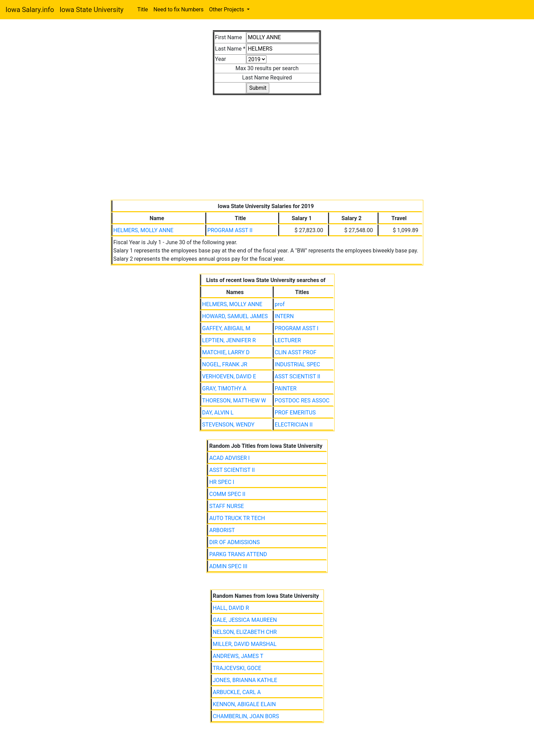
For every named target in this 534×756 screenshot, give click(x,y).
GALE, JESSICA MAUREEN (245, 620)
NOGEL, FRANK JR (225, 364)
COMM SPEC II (227, 494)
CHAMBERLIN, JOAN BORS (246, 716)
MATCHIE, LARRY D (226, 352)
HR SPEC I (222, 482)
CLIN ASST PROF (296, 352)
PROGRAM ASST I (297, 328)
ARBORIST (222, 530)
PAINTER (286, 388)
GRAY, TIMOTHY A (224, 388)
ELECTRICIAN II (294, 425)
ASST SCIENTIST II (298, 376)
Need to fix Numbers (178, 9)
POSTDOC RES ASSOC (302, 401)
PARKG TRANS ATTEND (238, 554)
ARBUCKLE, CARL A (237, 692)
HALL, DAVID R (231, 608)
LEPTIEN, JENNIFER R (229, 340)
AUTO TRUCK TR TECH (237, 518)
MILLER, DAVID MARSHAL (245, 644)
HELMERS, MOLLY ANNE (144, 230)
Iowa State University (91, 10)
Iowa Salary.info (30, 10)
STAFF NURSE (226, 506)
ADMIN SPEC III (228, 566)
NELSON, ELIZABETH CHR (245, 632)
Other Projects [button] (227, 9)
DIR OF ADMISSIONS (234, 542)
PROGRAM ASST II (230, 230)
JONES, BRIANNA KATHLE (245, 680)
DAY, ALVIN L (218, 413)
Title (143, 9)
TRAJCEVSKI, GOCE (237, 668)
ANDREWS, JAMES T (238, 656)
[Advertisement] (267, 143)
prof (280, 304)
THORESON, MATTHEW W (234, 401)
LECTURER (288, 340)
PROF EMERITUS (295, 413)
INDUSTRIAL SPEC (297, 364)
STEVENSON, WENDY (228, 425)
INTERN (284, 316)
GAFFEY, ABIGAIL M (226, 328)
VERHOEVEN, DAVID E (229, 376)
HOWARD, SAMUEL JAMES (235, 316)
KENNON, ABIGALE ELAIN (244, 704)
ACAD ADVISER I (229, 458)
